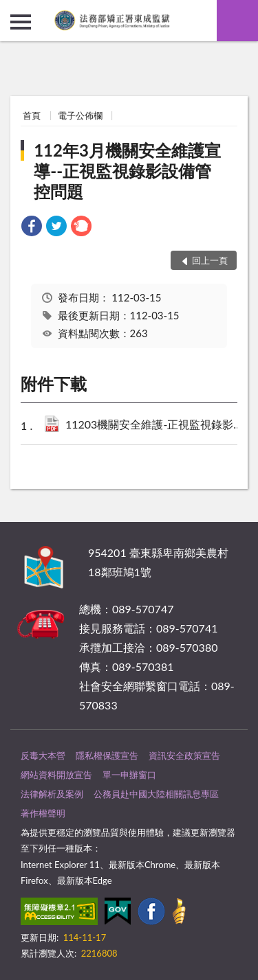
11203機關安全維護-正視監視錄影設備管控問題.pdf (158, 425)
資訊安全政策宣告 (184, 755)
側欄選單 (21, 22)
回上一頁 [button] (210, 260)
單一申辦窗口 (129, 775)
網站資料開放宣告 (56, 775)
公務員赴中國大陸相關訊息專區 (156, 794)
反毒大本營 (43, 755)
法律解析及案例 (52, 794)
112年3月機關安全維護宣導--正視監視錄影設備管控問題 (127, 171)
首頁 (32, 115)
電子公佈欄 (80, 115)
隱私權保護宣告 (107, 755)
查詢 (237, 21)
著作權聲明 (43, 813)
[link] (32, 228)
